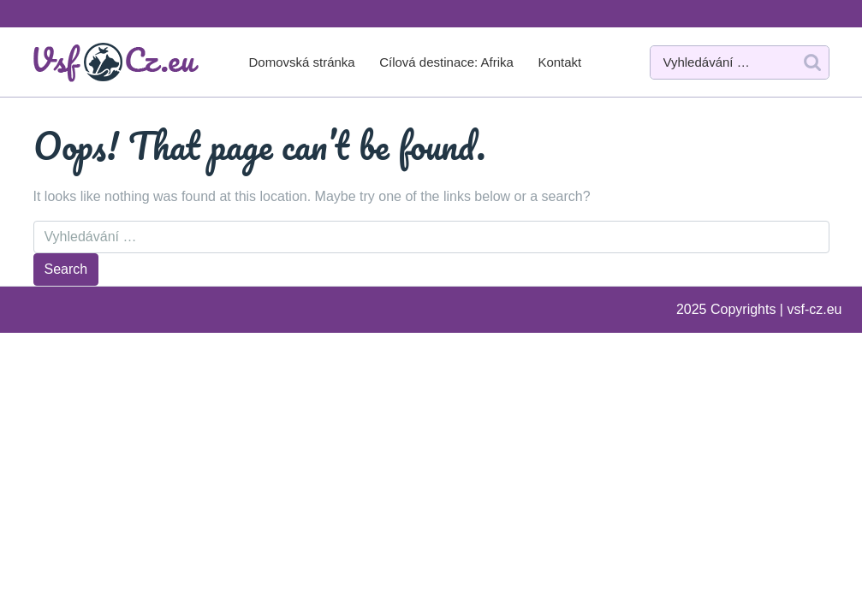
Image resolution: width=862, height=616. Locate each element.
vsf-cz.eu (814, 309)
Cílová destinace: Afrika (446, 62)
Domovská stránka (302, 62)
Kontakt (559, 62)
